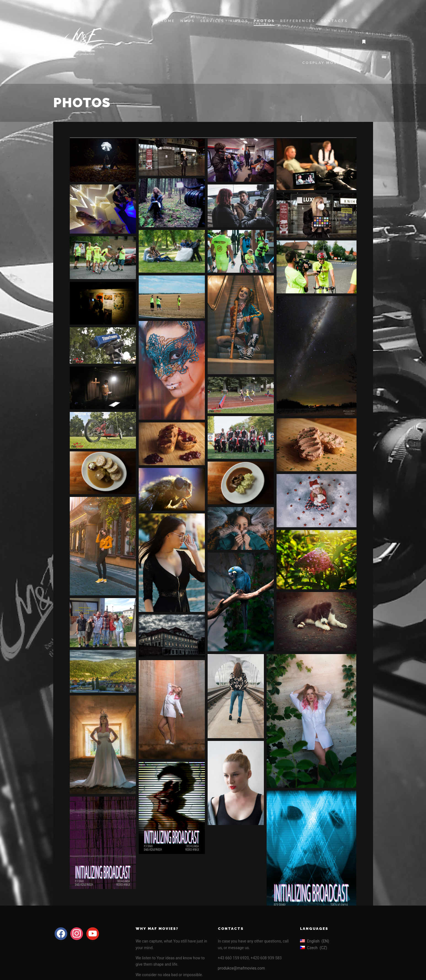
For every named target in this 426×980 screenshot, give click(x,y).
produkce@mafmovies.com (241, 968)
